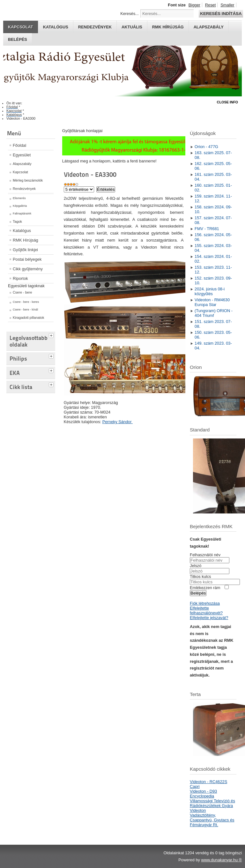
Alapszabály (209, 27)
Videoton (198, 810)
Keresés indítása (221, 14)
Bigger (194, 5)
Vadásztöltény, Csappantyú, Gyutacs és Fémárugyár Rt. (212, 820)
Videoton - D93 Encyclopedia (203, 794)
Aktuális (132, 27)
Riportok (20, 278)
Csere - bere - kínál (25, 310)
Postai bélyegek (27, 259)
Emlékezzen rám (205, 588)
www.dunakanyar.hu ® (221, 860)
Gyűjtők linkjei (25, 250)
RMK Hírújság (26, 240)
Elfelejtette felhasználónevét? (206, 610)
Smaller (227, 5)
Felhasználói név (205, 555)
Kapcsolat (21, 27)
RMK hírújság (168, 27)
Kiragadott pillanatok (29, 318)
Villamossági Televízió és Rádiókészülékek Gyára (212, 803)
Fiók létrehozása (205, 603)
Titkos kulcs (200, 576)
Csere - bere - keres (26, 302)
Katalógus (56, 27)
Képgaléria (20, 206)
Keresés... (130, 14)
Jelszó (196, 566)
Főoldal (19, 145)
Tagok (17, 221)
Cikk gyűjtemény (28, 269)
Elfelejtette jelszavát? (209, 618)
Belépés (18, 39)
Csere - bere (22, 292)
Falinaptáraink (22, 213)
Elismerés (19, 198)
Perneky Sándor (118, 422)
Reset (210, 5)
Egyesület (22, 155)
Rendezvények (95, 27)
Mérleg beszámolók (28, 180)
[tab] (52, 335)
